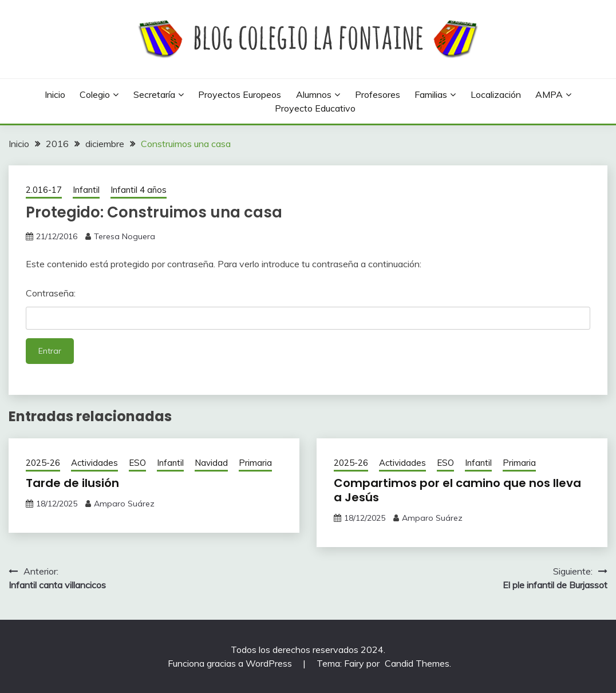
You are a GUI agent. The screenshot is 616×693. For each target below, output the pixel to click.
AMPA (549, 94)
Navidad (211, 463)
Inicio (55, 94)
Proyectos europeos (240, 94)
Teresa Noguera (125, 236)
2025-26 (43, 463)
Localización (496, 94)
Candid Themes (417, 663)
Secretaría (154, 94)
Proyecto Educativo (315, 108)
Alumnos (314, 94)
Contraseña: (308, 308)
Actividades (94, 463)
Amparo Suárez (124, 504)
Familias (431, 94)
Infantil (86, 190)
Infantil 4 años (139, 190)
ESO (137, 463)
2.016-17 (44, 190)
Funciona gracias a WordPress (231, 663)
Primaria (255, 463)
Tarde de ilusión (72, 483)
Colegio (95, 94)
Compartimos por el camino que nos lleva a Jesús (457, 490)
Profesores (378, 94)
